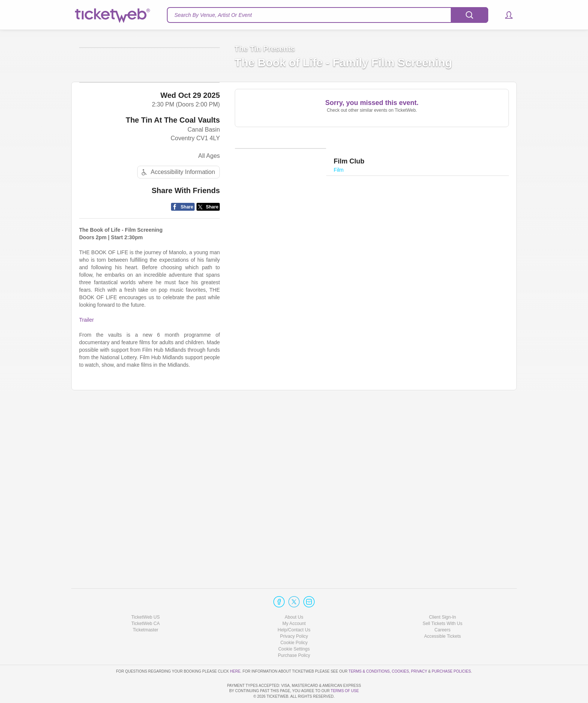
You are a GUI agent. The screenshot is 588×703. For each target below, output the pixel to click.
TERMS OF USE (345, 691)
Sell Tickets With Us (442, 602)
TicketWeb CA (145, 602)
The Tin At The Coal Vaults (173, 294)
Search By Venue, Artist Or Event (213, 15)
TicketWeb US (145, 596)
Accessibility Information (177, 346)
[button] (505, 15)
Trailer (86, 494)
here (235, 650)
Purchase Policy (294, 634)
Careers (443, 609)
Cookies (400, 650)
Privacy (419, 650)
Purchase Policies (451, 650)
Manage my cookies (294, 628)
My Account (294, 602)
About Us (294, 596)
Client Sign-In (442, 596)
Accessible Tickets (442, 615)
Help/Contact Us (294, 609)
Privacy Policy (294, 615)
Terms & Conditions (369, 650)
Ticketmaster (145, 609)
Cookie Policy (294, 621)
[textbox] (328, 15)
